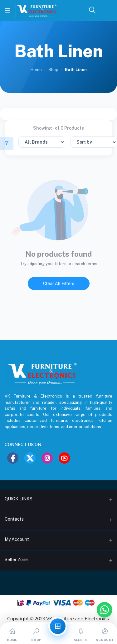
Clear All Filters (59, 284)
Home (36, 70)
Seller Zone (16, 560)
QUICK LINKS (19, 499)
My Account (17, 539)
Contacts (14, 519)
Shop (53, 70)
